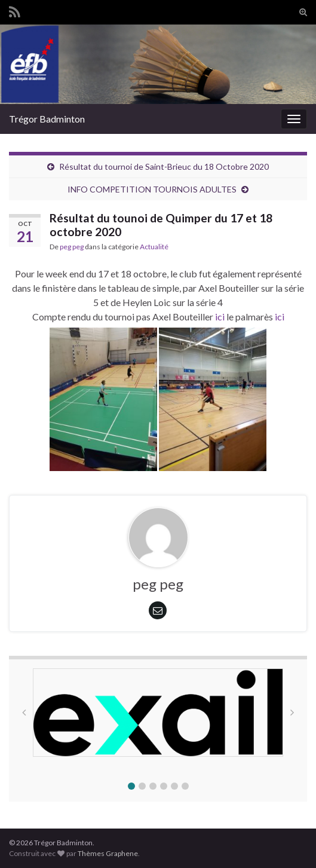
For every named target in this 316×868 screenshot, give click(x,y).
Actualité (154, 247)
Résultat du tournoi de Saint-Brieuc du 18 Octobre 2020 (164, 166)
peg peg (72, 247)
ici (219, 317)
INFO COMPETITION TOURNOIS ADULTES (152, 189)
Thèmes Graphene (108, 853)
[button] (131, 786)
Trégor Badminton (47, 119)
